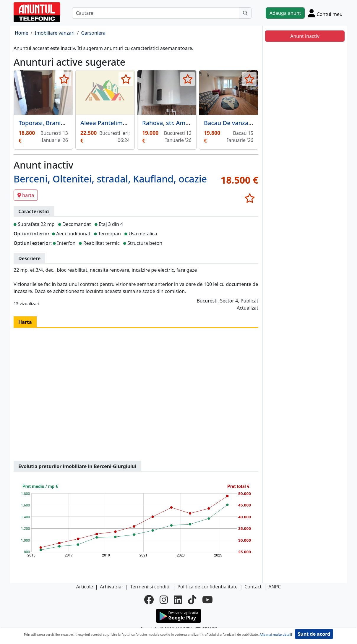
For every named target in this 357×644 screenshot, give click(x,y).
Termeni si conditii (150, 587)
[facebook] (149, 600)
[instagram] (164, 600)
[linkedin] (178, 600)
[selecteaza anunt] (64, 79)
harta (26, 195)
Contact (253, 587)
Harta (25, 322)
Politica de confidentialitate (207, 587)
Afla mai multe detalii (276, 634)
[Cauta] (245, 13)
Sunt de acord (314, 634)
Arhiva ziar (112, 587)
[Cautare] (156, 13)
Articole (85, 587)
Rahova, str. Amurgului (174, 123)
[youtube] (207, 600)
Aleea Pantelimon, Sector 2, (119, 123)
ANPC (275, 587)
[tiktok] (192, 600)
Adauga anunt (285, 13)
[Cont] (325, 13)
